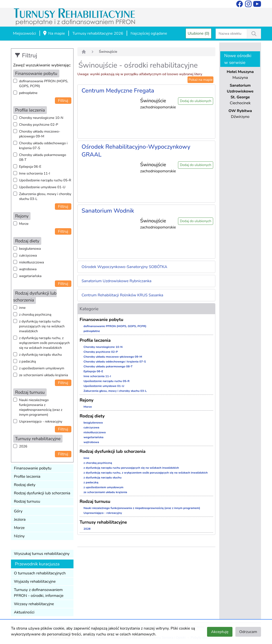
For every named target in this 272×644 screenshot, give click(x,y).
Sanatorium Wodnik (108, 211)
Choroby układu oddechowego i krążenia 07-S (43, 146)
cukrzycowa (28, 255)
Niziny (19, 536)
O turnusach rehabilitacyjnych (40, 573)
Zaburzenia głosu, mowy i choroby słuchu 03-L (45, 196)
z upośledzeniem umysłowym (42, 368)
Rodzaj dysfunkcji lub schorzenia (42, 493)
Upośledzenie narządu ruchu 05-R (45, 180)
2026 (23, 446)
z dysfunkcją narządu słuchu (40, 355)
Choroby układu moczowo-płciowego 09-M (40, 134)
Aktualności (24, 612)
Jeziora (20, 519)
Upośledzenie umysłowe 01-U (42, 187)
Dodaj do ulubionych (196, 101)
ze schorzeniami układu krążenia (43, 375)
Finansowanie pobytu (33, 468)
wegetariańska (30, 276)
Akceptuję (220, 632)
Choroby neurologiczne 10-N (41, 118)
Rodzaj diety (25, 485)
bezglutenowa (30, 249)
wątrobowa (28, 269)
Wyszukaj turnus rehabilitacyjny (42, 554)
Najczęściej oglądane (149, 33)
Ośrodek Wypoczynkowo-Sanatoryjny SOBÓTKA (124, 267)
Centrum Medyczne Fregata (118, 91)
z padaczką (27, 361)
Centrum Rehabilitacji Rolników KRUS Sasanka (122, 295)
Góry (18, 511)
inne (22, 308)
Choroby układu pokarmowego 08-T (43, 157)
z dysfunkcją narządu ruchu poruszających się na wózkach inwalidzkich (42, 326)
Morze (24, 224)
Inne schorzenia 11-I (35, 173)
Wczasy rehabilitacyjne (34, 604)
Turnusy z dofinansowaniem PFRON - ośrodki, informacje (39, 593)
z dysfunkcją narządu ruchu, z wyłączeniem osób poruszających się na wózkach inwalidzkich (44, 343)
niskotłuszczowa (31, 262)
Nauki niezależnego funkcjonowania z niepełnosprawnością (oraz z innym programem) (41, 407)
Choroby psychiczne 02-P (39, 125)
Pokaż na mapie (200, 80)
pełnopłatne (28, 93)
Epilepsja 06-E (30, 167)
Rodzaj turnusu (27, 501)
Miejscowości (24, 33)
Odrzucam (248, 632)
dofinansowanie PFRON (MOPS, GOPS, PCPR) (44, 84)
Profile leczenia (27, 477)
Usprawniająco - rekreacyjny (41, 421)
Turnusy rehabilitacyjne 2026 (98, 33)
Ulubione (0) (199, 33)
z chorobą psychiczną (35, 315)
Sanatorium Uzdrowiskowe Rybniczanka (116, 281)
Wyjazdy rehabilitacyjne (35, 582)
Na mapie (54, 34)
